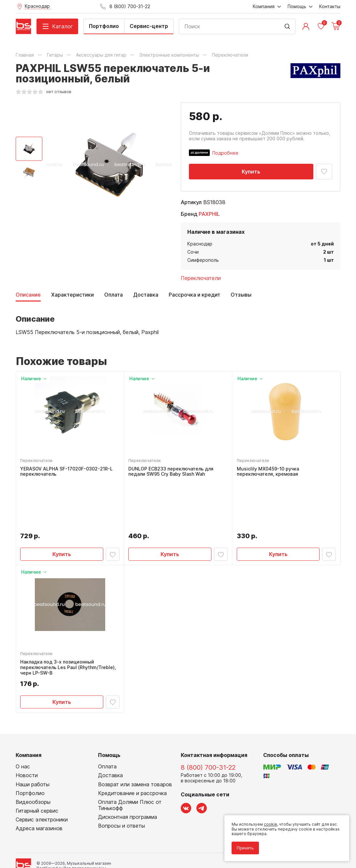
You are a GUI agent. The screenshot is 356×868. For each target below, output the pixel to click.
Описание (28, 295)
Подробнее (225, 153)
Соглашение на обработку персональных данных (65, 838)
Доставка (146, 295)
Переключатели (201, 278)
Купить (251, 172)
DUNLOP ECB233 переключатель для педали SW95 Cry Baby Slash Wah (172, 472)
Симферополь (203, 260)
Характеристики (72, 295)
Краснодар (200, 244)
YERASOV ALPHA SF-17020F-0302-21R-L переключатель (67, 472)
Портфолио (104, 26)
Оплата (114, 295)
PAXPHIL (209, 214)
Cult (97, 853)
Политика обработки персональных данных (59, 834)
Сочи (193, 252)
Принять (243, 846)
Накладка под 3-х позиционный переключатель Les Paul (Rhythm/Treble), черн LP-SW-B (69, 619)
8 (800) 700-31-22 (208, 720)
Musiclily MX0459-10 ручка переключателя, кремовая (269, 472)
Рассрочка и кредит (194, 295)
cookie (269, 823)
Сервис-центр (149, 26)
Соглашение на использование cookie (53, 843)
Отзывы (241, 295)
